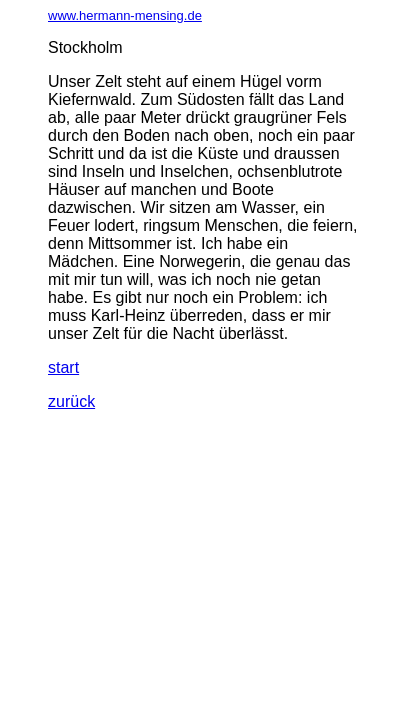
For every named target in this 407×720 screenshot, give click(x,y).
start (63, 367)
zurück (71, 401)
